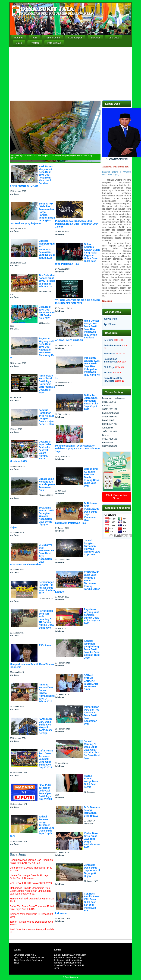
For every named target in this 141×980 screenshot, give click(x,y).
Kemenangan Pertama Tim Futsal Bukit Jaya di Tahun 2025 (47, 588)
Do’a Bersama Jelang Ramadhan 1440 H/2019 (92, 811)
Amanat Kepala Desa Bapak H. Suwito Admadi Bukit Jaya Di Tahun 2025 (47, 693)
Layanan (95, 38)
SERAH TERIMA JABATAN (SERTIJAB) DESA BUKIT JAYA (91, 682)
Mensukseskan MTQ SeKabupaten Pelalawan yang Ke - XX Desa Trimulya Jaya (78, 448)
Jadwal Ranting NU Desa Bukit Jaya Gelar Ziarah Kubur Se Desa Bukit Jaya (92, 750)
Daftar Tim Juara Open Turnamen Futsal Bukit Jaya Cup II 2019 (91, 402)
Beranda (19, 38)
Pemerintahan (53, 38)
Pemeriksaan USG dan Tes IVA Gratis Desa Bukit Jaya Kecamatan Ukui (92, 715)
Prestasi (35, 43)
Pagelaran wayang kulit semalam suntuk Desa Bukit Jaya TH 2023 (92, 616)
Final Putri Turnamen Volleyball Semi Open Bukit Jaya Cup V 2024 (45, 792)
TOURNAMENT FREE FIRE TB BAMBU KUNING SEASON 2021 (78, 302)
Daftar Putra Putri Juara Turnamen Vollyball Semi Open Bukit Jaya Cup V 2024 (46, 759)
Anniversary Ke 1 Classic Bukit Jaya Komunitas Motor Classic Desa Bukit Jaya (47, 384)
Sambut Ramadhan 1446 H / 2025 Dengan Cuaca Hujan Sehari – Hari (46, 417)
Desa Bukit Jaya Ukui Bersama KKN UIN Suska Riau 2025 (47, 312)
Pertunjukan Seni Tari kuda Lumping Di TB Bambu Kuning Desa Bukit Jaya (46, 619)
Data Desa (114, 38)
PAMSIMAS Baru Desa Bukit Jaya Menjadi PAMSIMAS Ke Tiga (45, 726)
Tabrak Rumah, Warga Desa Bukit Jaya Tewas (91, 781)
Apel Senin (110, 324)
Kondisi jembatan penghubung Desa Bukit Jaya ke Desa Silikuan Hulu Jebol (92, 649)
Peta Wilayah (54, 43)
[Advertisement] (71, 73)
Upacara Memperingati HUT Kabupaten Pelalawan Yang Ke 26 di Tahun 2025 (47, 249)
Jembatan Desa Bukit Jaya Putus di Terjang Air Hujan (92, 870)
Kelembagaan (75, 38)
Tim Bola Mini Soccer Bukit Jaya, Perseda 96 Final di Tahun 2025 (47, 281)
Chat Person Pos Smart (117, 497)
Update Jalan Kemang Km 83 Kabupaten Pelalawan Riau (47, 484)
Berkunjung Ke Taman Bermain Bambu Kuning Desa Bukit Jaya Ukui (92, 477)
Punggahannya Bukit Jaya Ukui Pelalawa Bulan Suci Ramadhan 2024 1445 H (77, 224)
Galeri (19, 43)
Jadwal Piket (111, 319)
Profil (34, 38)
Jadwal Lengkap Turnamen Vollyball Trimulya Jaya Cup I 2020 (92, 547)
